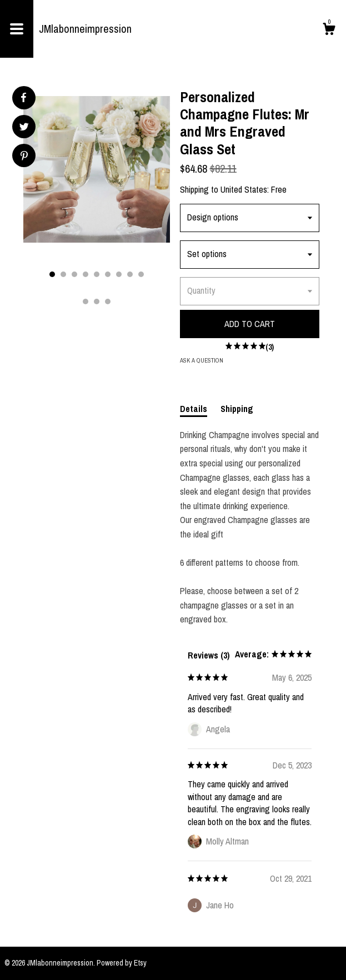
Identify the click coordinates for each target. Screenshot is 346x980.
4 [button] (86, 274)
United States (244, 189)
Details (194, 409)
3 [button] (74, 274)
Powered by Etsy (122, 963)
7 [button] (119, 274)
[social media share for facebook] (23, 98)
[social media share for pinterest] (24, 157)
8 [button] (130, 274)
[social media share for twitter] (24, 128)
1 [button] (52, 274)
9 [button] (141, 274)
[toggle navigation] (17, 29)
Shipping (237, 409)
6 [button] (108, 274)
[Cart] (329, 31)
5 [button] (97, 274)
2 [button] (63, 274)
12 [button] (108, 301)
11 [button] (97, 301)
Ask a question (202, 360)
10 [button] (86, 301)
